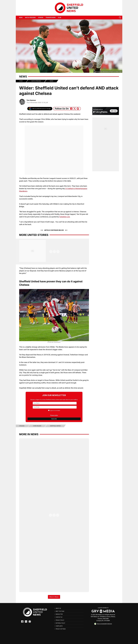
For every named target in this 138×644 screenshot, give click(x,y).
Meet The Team (60, 611)
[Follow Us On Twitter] (75, 109)
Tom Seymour (31, 100)
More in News (29, 434)
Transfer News (51, 18)
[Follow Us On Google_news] (78, 109)
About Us (58, 608)
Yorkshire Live (64, 217)
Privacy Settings (61, 629)
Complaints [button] (59, 626)
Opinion (41, 18)
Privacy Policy (60, 620)
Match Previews (30, 18)
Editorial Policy (60, 623)
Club (60, 18)
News (21, 18)
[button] (120, 18)
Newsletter (59, 614)
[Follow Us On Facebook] (71, 109)
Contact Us (59, 617)
